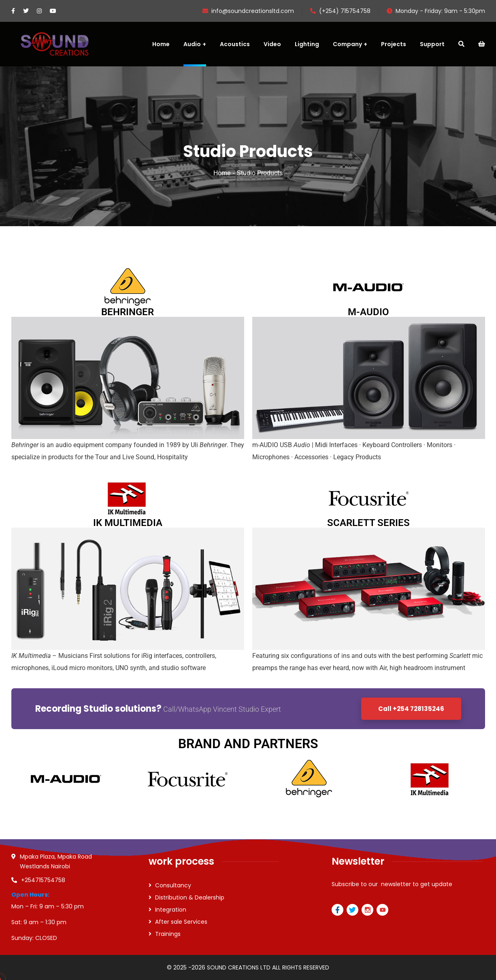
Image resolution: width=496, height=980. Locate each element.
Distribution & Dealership (190, 897)
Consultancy (173, 885)
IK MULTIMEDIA (128, 523)
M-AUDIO (368, 312)
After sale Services (181, 922)
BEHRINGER (128, 312)
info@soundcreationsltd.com (248, 11)
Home (222, 173)
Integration (171, 910)
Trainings (168, 934)
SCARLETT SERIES (368, 523)
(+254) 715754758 (340, 11)
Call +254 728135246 (411, 709)
